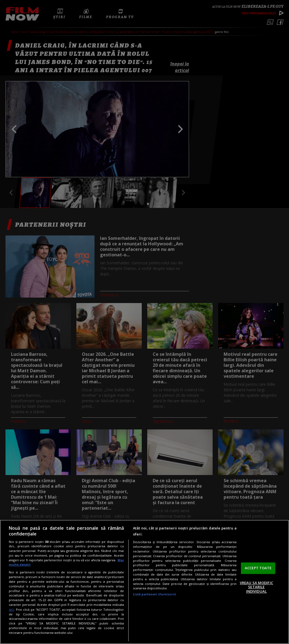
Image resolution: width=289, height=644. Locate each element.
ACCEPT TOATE (258, 568)
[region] (144, 582)
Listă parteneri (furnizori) (154, 594)
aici (11, 610)
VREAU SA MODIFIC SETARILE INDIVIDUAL (256, 587)
